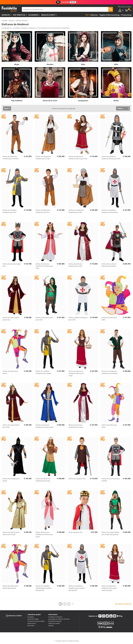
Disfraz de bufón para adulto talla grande (10, 587)
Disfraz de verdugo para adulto (11, 480)
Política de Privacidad (55, 621)
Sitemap (51, 626)
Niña (83, 64)
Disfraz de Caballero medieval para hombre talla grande (44, 588)
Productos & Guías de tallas (36, 621)
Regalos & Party (48, 15)
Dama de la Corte (50, 101)
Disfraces (6, 15)
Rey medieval (17, 101)
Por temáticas (19, 15)
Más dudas (31, 626)
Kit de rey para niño (75, 532)
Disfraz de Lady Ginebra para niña (11, 426)
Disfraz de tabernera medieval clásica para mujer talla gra (109, 588)
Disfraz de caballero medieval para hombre (44, 372)
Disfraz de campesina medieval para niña (76, 211)
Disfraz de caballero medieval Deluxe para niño (111, 158)
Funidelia (4, 21)
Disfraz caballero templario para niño (78, 319)
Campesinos (83, 101)
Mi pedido (31, 617)
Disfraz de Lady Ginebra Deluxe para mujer (11, 533)
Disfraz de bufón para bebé (109, 319)
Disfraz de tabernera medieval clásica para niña (78, 158)
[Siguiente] (73, 604)
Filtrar (6, 108)
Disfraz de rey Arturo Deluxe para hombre (109, 265)
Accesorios (33, 15)
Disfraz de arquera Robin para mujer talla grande (110, 533)
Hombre (50, 64)
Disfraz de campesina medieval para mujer (43, 158)
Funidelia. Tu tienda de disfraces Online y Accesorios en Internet (9, 9)
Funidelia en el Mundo (55, 617)
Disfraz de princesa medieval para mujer (76, 426)
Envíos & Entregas (33, 619)
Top (87, 15)
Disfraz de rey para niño (77, 479)
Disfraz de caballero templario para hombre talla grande (77, 588)
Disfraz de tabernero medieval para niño (43, 211)
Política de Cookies (54, 623)
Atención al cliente (14, 616)
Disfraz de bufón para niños (109, 426)
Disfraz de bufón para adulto (10, 372)
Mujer (17, 64)
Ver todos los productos (123, 604)
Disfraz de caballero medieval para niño (10, 211)
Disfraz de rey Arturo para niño (12, 265)
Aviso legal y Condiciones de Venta (59, 619)
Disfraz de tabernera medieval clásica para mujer (76, 373)
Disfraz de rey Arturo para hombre (111, 480)
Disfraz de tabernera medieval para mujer (43, 480)
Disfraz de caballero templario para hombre (110, 211)
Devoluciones (32, 623)
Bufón (116, 101)
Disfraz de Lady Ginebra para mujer (11, 319)
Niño (116, 64)
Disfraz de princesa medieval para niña (75, 265)
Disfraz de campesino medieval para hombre (110, 372)
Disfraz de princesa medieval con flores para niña (44, 266)
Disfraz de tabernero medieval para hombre (11, 158)
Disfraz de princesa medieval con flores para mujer (44, 534)
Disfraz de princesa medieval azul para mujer (45, 426)
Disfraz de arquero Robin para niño (44, 319)
